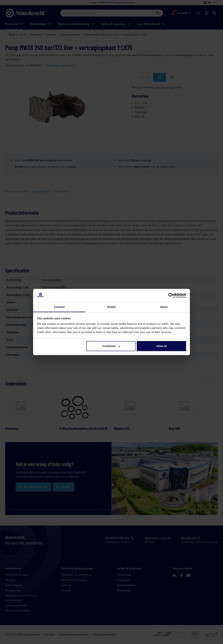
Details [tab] (111, 307)
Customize (111, 346)
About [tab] (164, 307)
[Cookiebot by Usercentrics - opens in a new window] (171, 295)
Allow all (161, 346)
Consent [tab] (59, 307)
